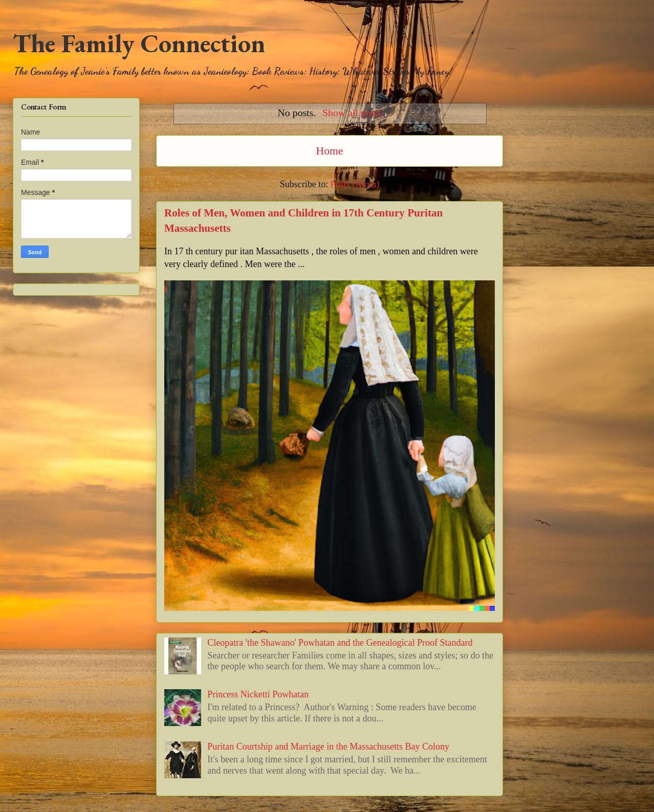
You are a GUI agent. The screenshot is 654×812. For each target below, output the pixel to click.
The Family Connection (139, 43)
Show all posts (352, 113)
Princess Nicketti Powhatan (258, 694)
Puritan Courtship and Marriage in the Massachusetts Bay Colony (328, 747)
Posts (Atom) (355, 184)
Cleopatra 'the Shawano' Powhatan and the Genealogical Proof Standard (340, 643)
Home (330, 151)
